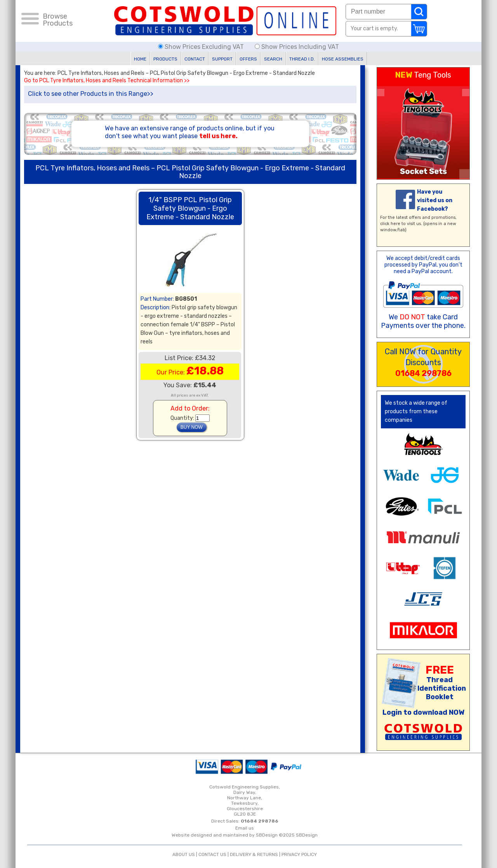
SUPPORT (222, 59)
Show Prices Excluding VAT (202, 47)
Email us (245, 828)
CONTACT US (212, 854)
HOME (140, 59)
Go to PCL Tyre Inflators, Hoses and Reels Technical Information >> (107, 81)
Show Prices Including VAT (297, 47)
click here (390, 224)
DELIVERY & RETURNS (254, 854)
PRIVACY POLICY (299, 854)
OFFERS (248, 59)
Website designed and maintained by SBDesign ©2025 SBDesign (245, 835)
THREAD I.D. (302, 59)
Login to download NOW (423, 712)
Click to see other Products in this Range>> (91, 94)
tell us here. (218, 136)
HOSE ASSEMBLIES (343, 59)
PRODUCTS (165, 59)
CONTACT (195, 59)
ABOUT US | (185, 854)
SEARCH (273, 59)
